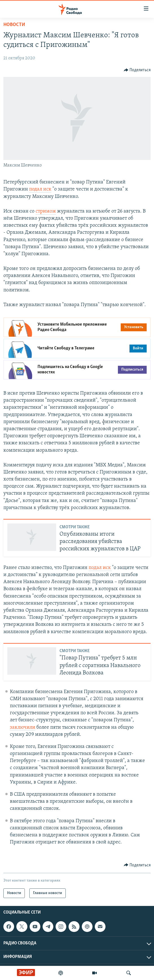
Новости (14, 25)
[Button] (137, 70)
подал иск (40, 189)
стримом (46, 211)
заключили (23, 727)
